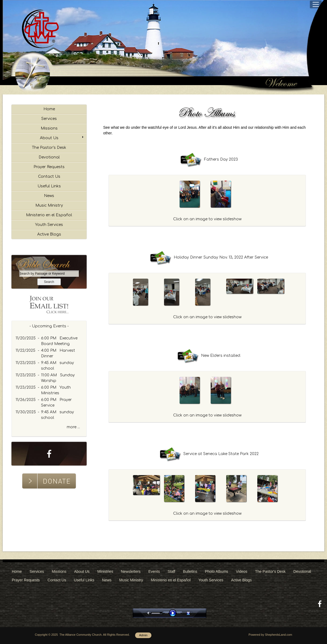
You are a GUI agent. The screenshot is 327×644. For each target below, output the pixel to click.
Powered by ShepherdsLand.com (270, 635)
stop (193, 613)
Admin (143, 635)
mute (149, 613)
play (174, 613)
